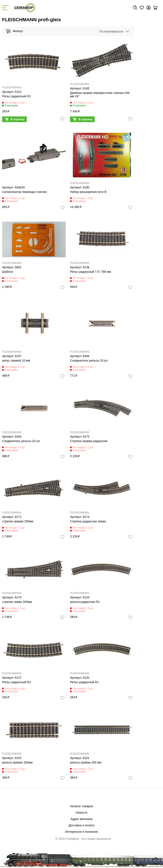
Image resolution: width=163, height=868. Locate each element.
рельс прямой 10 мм (16, 360)
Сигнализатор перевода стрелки (24, 192)
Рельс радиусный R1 (16, 96)
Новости (81, 813)
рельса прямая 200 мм (86, 762)
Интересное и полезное (81, 832)
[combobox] (113, 31)
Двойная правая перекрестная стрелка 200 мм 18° (100, 95)
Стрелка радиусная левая (88, 521)
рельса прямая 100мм (17, 762)
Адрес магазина (81, 819)
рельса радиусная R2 (85, 602)
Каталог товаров (82, 806)
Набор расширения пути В (88, 192)
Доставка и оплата (82, 825)
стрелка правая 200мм (18, 521)
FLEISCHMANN (12, 88)
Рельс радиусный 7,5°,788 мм (91, 272)
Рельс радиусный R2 (16, 682)
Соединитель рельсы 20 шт (89, 360)
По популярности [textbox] (111, 31)
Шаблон (8, 272)
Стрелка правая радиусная (89, 441)
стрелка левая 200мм (17, 602)
